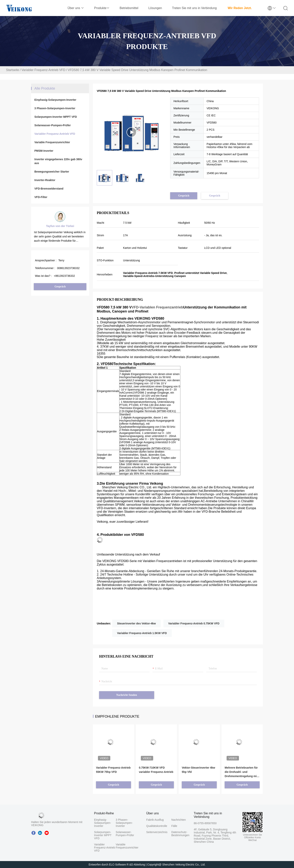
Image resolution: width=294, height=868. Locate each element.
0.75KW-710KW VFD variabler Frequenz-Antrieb (156, 770)
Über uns (76, 8)
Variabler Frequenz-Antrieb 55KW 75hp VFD (113, 770)
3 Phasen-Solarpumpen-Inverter (55, 108)
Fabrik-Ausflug (155, 820)
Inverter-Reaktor (45, 180)
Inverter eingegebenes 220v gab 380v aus (58, 161)
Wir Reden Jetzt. (240, 8)
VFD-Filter (41, 197)
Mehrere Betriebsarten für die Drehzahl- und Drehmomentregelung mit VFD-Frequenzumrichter (241, 772)
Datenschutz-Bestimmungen (178, 834)
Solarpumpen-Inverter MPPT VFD (56, 117)
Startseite (13, 70)
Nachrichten (178, 820)
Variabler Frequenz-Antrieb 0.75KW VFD (194, 623)
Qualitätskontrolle (157, 826)
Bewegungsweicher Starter (52, 172)
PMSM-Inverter (44, 151)
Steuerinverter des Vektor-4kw (136, 623)
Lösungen (155, 8)
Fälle (174, 826)
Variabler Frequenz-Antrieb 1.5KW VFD (142, 633)
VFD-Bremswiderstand (49, 189)
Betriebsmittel (129, 8)
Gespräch (60, 287)
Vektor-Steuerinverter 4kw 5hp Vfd (198, 770)
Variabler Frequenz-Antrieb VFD (43, 70)
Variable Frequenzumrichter (52, 142)
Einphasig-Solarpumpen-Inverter (55, 100)
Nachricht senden (127, 695)
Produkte (102, 8)
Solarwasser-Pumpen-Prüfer (53, 125)
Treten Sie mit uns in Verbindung (194, 8)
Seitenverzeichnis (157, 832)
